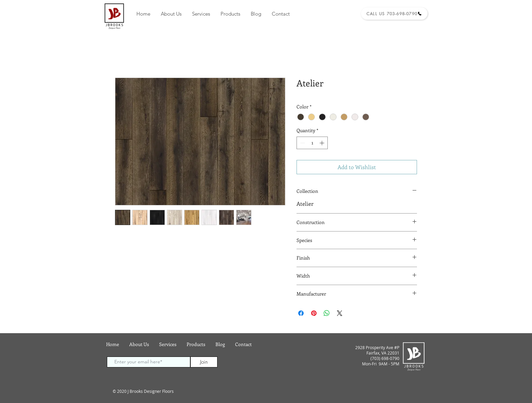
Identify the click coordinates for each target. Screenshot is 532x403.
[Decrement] (302, 143)
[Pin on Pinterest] (314, 313)
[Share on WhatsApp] (327, 313)
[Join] (204, 362)
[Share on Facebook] (301, 313)
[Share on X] (340, 313)
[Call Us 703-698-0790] (394, 14)
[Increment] (322, 143)
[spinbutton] (312, 143)
